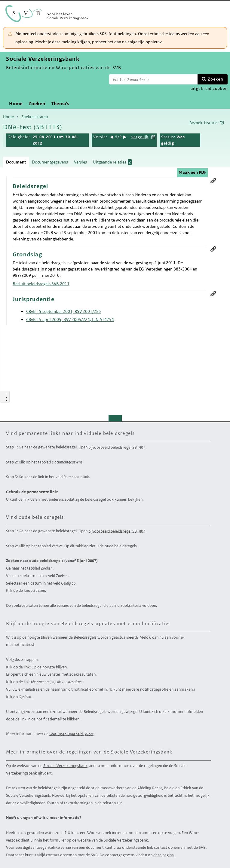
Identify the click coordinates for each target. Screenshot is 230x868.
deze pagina (164, 855)
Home (16, 104)
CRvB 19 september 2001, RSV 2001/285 (64, 311)
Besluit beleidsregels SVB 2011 (41, 284)
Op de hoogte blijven (49, 667)
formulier (58, 840)
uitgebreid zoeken (209, 89)
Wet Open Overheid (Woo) (72, 734)
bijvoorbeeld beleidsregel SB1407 (117, 447)
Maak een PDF (192, 172)
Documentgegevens (50, 162)
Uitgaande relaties (112, 162)
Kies (153, 136)
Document (16, 162)
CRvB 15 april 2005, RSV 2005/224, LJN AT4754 (70, 319)
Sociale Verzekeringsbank (65, 766)
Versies (80, 162)
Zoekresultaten (35, 117)
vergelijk (140, 137)
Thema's (60, 104)
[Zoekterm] (153, 79)
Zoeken (216, 79)
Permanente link (213, 181)
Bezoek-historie (203, 123)
